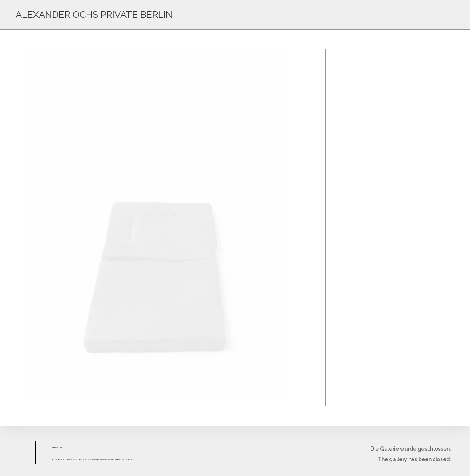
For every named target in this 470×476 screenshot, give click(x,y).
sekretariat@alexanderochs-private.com (117, 459)
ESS (57, 448)
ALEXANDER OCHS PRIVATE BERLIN (94, 15)
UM (60, 448)
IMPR (54, 448)
